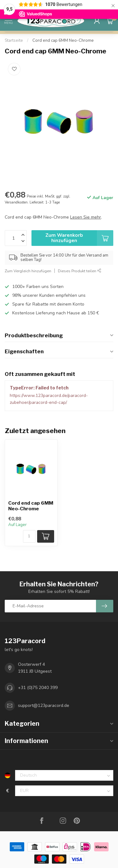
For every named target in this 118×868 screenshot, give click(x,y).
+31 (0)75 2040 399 (38, 688)
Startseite (14, 41)
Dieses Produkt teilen (80, 271)
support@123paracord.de (44, 705)
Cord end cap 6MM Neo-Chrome (63, 41)
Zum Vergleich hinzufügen (28, 271)
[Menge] (29, 536)
